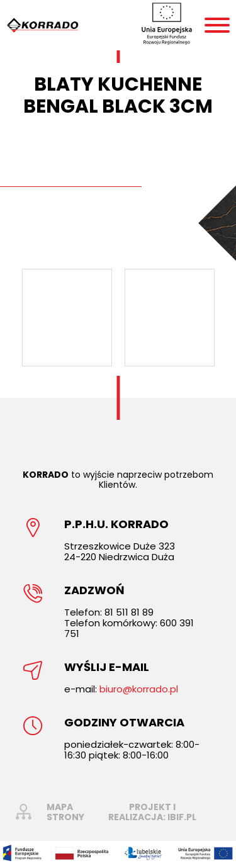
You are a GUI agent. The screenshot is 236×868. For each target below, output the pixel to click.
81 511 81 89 (129, 612)
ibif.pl (182, 817)
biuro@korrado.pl (139, 689)
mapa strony (65, 812)
